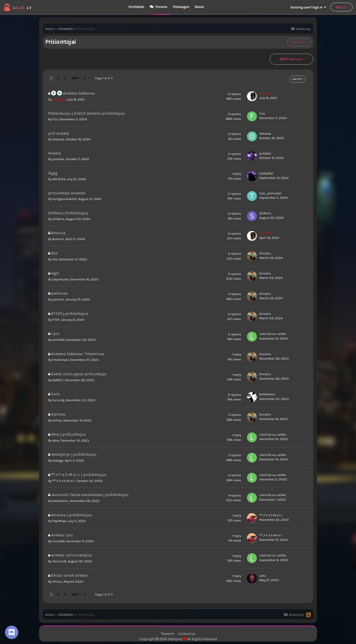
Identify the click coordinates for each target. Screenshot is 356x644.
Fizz (55, 119)
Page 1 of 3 (104, 78)
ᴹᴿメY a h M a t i (64, 481)
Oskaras (58, 139)
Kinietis (265, 253)
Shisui (57, 582)
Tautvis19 (59, 561)
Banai (199, 7)
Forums (161, 7)
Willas (57, 420)
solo (262, 576)
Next (75, 78)
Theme (167, 634)
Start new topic (291, 59)
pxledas (58, 159)
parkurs (58, 299)
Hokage (58, 460)
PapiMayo (59, 521)
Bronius (58, 239)
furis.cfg (58, 400)
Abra (56, 440)
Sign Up (342, 7)
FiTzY (56, 320)
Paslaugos (181, 7)
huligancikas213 (65, 199)
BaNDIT (58, 380)
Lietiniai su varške (273, 334)
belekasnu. (267, 394)
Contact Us (187, 634)
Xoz (55, 259)
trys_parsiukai (270, 193)
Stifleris (58, 219)
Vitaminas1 (60, 360)
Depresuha (61, 279)
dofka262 (266, 173)
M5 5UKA (59, 179)
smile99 (59, 340)
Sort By (298, 79)
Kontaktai (136, 7)
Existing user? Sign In (308, 7)
